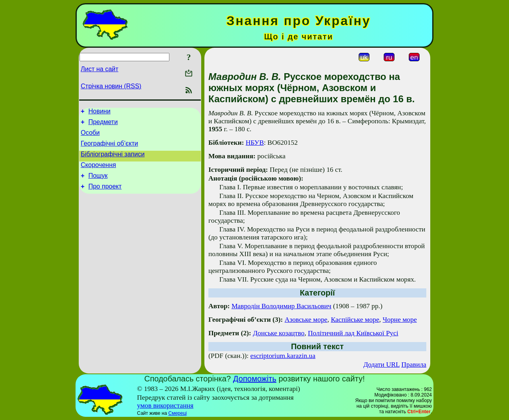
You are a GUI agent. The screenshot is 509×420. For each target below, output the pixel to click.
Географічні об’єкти (109, 148)
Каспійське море (355, 320)
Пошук (98, 184)
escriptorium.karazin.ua (283, 356)
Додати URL (382, 365)
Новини (99, 112)
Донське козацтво (279, 333)
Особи (90, 136)
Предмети (103, 124)
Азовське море (306, 320)
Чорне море (400, 320)
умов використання (165, 405)
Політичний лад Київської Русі (353, 333)
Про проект (105, 196)
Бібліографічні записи (113, 160)
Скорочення (98, 172)
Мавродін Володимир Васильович (281, 306)
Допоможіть (255, 379)
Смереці (177, 413)
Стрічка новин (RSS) (111, 86)
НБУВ (255, 143)
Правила (414, 365)
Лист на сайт (100, 69)
